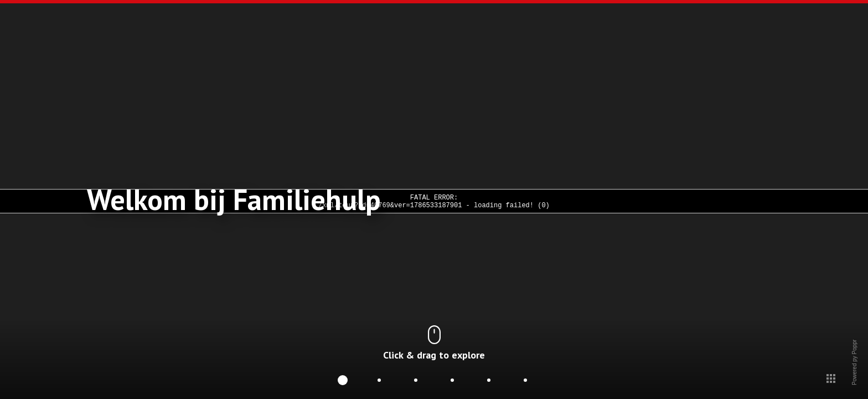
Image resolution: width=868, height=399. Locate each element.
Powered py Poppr (854, 382)
